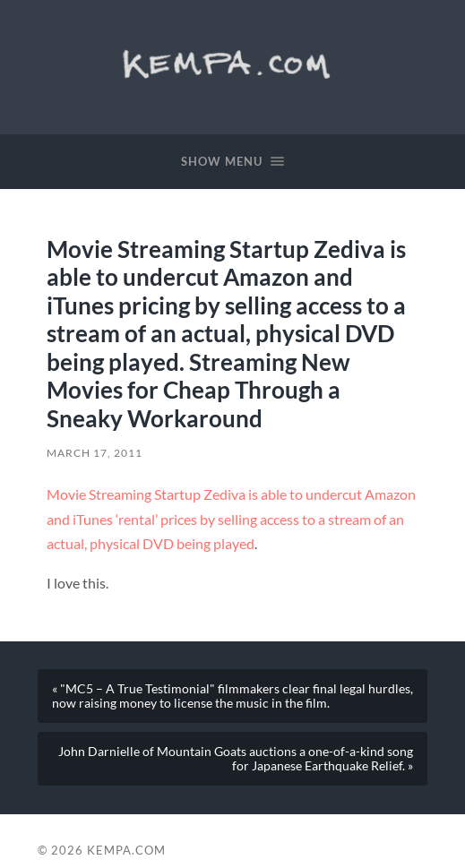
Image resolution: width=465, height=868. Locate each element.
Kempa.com (232, 63)
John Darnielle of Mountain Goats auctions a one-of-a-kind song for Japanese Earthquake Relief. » (236, 759)
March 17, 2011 (95, 453)
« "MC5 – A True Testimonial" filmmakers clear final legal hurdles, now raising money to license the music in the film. (232, 696)
